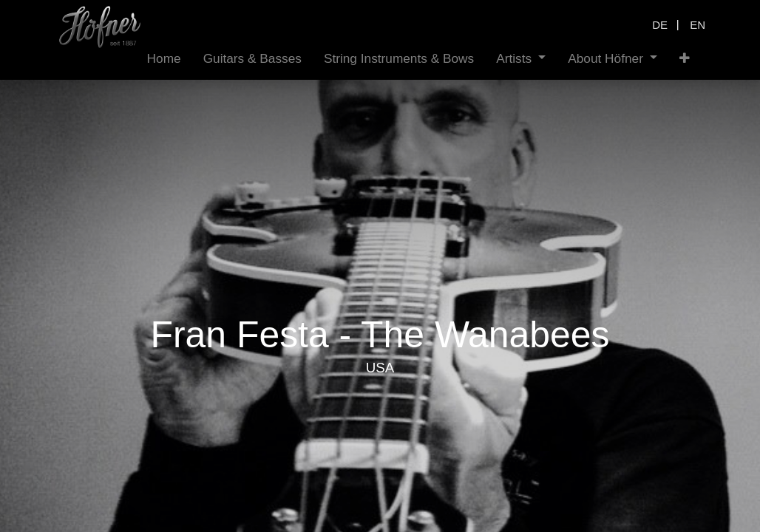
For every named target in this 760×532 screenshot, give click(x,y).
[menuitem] (164, 59)
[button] (685, 59)
